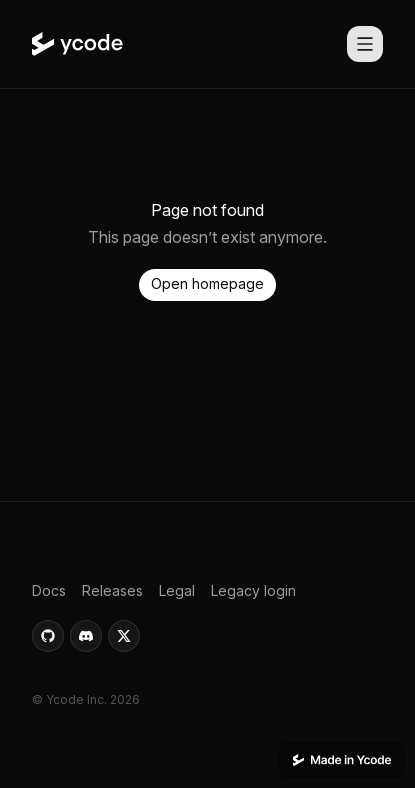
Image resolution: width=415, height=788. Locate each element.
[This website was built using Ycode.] (342, 760)
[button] (207, 285)
